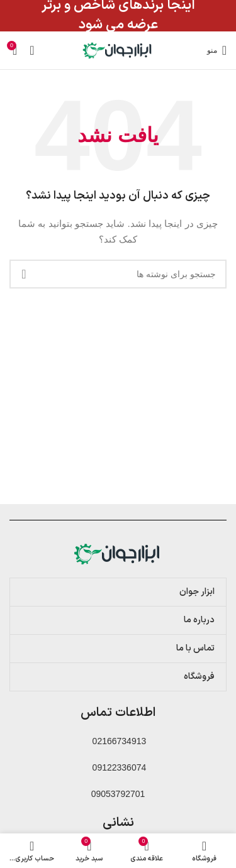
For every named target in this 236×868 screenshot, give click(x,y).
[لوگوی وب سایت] (118, 50)
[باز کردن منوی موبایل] (217, 50)
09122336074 (118, 767)
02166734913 (118, 741)
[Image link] (118, 552)
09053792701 (118, 794)
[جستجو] (118, 274)
